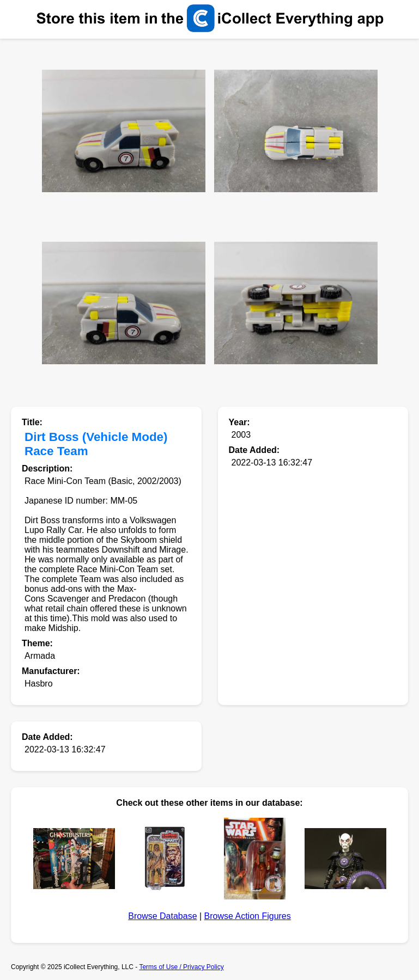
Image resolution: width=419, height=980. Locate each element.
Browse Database (162, 916)
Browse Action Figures (248, 916)
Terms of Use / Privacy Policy (181, 967)
